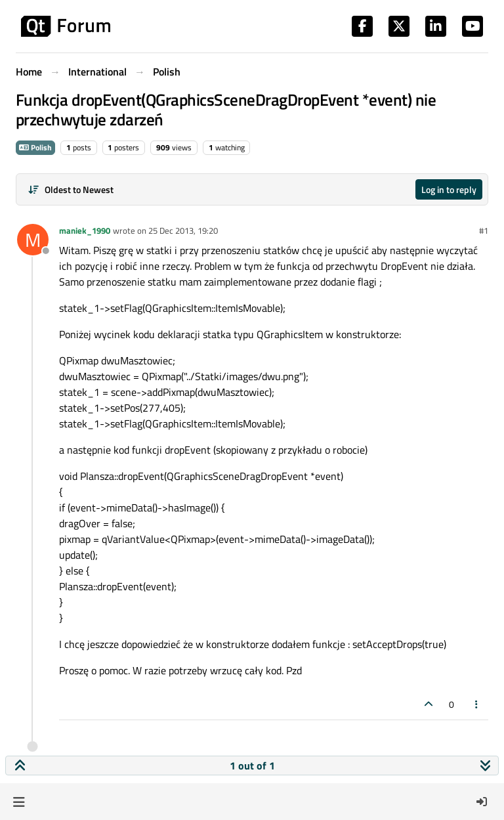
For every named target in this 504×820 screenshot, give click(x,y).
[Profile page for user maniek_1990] (33, 240)
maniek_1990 (85, 230)
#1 (484, 230)
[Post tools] (477, 704)
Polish (35, 147)
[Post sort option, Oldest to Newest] (71, 189)
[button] (19, 802)
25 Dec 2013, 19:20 (183, 230)
